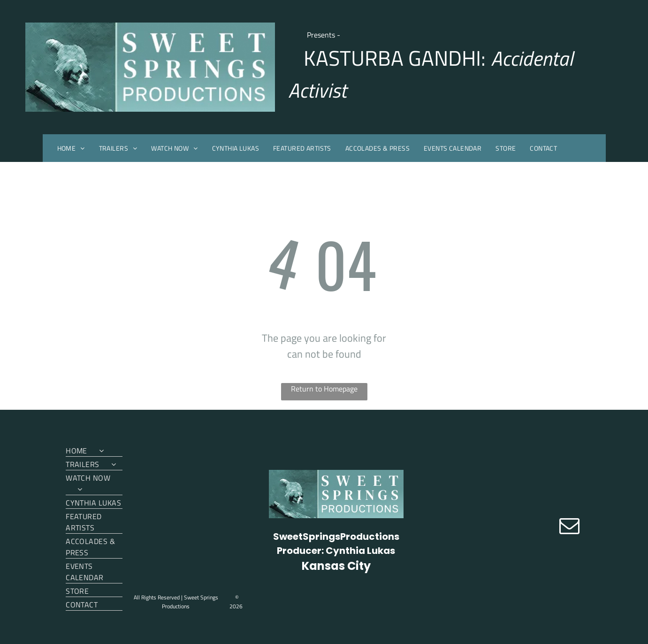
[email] (570, 527)
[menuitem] (71, 148)
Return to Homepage (324, 389)
